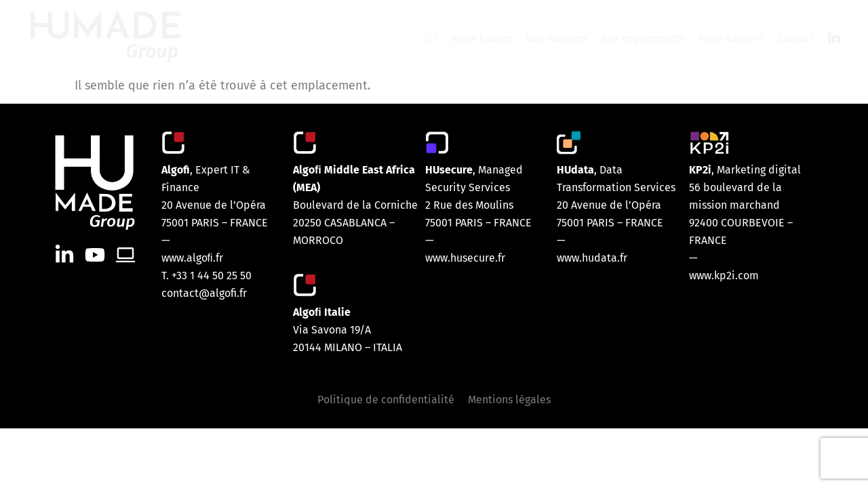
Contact (796, 38)
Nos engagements (643, 38)
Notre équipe (481, 38)
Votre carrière (731, 38)
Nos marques (557, 38)
